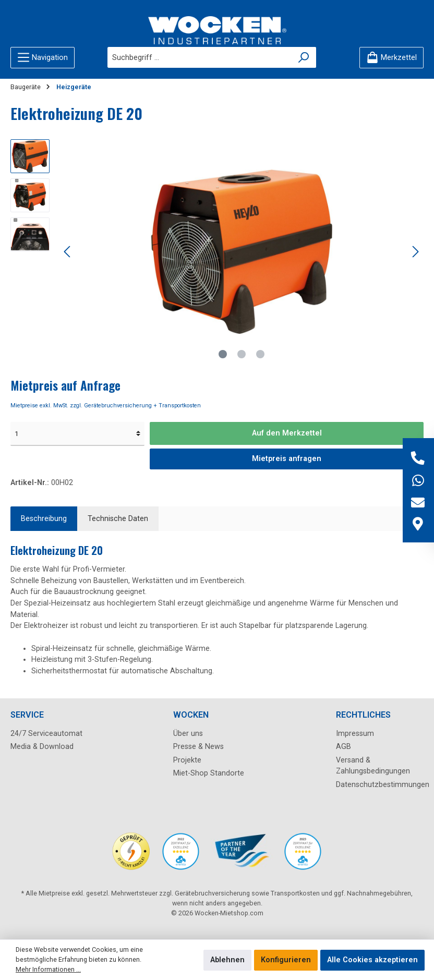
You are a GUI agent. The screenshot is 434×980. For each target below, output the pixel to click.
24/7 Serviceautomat (46, 734)
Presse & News (198, 747)
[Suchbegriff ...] (200, 57)
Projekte (187, 760)
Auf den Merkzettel (287, 433)
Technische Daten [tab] (118, 519)
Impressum (355, 734)
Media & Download (42, 747)
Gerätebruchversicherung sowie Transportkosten (247, 893)
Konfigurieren (286, 960)
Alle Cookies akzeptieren (372, 960)
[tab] (44, 519)
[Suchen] (304, 57)
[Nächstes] (415, 252)
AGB (343, 747)
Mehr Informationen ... (48, 969)
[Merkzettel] (391, 58)
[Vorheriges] (68, 252)
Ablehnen (227, 960)
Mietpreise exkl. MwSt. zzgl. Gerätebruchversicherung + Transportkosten (106, 406)
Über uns (188, 734)
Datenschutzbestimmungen (383, 785)
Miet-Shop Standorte (209, 773)
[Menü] (43, 58)
